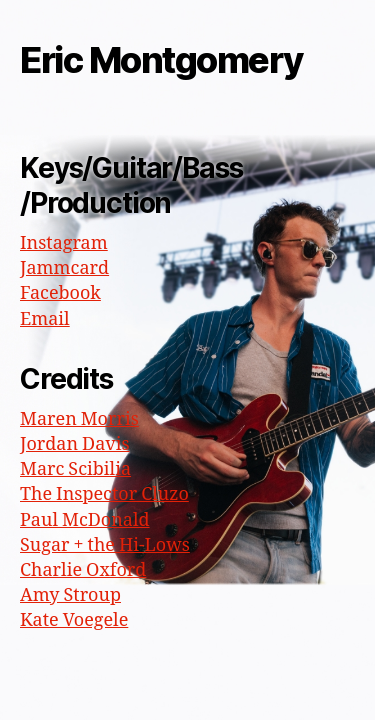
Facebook (60, 293)
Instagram (64, 243)
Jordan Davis (75, 444)
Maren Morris (79, 419)
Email (45, 319)
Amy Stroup (70, 595)
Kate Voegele (74, 620)
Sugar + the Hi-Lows (105, 545)
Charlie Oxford (83, 570)
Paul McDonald (85, 520)
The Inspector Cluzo (104, 494)
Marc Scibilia (75, 469)
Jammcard (64, 268)
